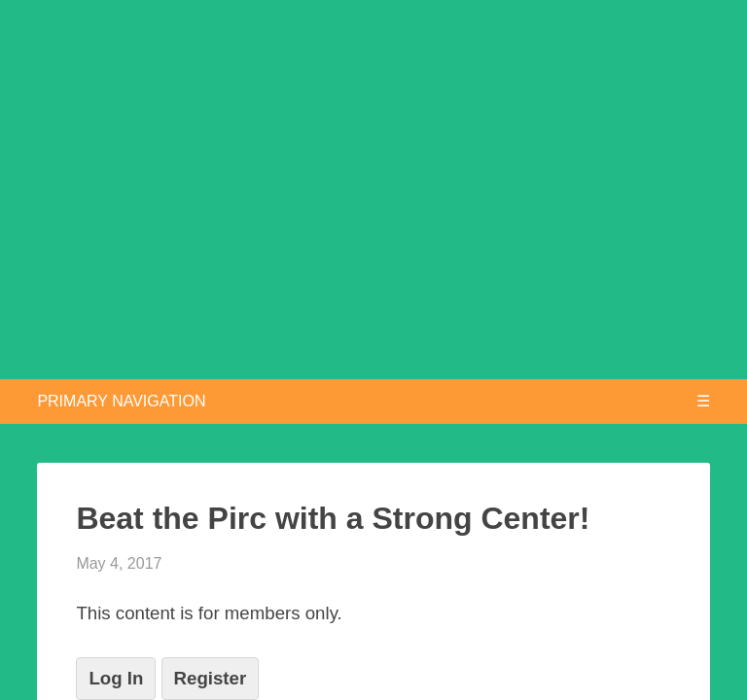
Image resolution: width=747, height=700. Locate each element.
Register (211, 678)
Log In (116, 678)
